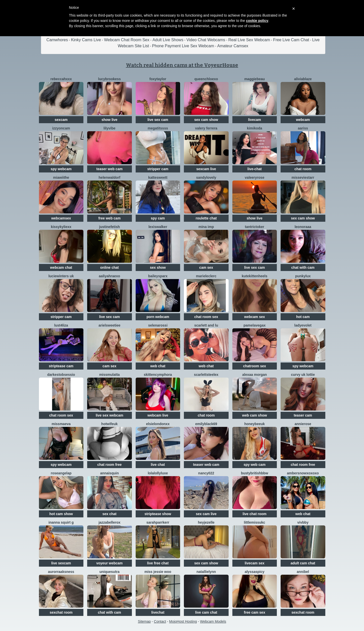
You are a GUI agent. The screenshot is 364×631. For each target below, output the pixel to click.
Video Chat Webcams (206, 40)
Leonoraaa (303, 227)
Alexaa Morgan (254, 375)
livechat (158, 612)
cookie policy (257, 21)
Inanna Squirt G (61, 522)
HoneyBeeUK (254, 424)
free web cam (109, 218)
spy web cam (255, 465)
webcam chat (61, 267)
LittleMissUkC (255, 522)
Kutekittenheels (254, 276)
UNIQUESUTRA (110, 572)
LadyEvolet (303, 325)
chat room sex (206, 317)
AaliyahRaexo (109, 276)
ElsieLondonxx (158, 424)
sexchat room (61, 612)
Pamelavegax (254, 325)
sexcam (61, 120)
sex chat (110, 514)
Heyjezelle (206, 522)
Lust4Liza (61, 325)
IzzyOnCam (61, 128)
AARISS (303, 128)
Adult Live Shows (168, 40)
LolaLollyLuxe (158, 473)
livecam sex (255, 563)
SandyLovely (206, 177)
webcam (303, 120)
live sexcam (61, 563)
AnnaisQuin (110, 473)
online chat (110, 267)
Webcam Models (213, 621)
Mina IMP (206, 227)
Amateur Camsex (233, 46)
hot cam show (61, 514)
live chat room (255, 514)
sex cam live (206, 514)
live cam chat (206, 612)
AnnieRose (303, 424)
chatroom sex (255, 366)
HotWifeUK (109, 424)
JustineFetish (110, 227)
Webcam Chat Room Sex (127, 40)
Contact (160, 621)
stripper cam (158, 169)
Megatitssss (158, 128)
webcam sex (255, 317)
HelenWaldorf (110, 177)
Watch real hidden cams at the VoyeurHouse (182, 65)
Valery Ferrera (206, 128)
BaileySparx (158, 276)
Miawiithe (61, 177)
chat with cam (303, 267)
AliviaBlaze (303, 79)
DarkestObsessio (61, 375)
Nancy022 (206, 473)
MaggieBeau (254, 79)
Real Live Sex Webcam (249, 40)
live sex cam (158, 120)
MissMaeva (61, 424)
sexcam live (206, 169)
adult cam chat (303, 563)
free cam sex (255, 612)
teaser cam (303, 415)
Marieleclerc (206, 276)
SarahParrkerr (158, 522)
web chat (158, 366)
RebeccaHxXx (61, 79)
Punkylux (303, 276)
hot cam (303, 317)
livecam (255, 120)
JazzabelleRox (109, 522)
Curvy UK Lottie (303, 375)
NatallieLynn (206, 572)
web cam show (255, 415)
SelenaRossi (158, 325)
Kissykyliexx (61, 227)
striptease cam (61, 366)
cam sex (206, 267)
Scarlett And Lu (206, 325)
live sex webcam (110, 415)
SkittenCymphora (158, 375)
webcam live (158, 415)
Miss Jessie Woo (158, 572)
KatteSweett (158, 177)
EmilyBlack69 (206, 424)
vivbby (303, 522)
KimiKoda (255, 128)
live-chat (255, 169)
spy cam (158, 218)
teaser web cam (110, 169)
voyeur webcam (109, 563)
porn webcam (158, 317)
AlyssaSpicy (255, 572)
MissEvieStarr (303, 177)
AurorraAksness (61, 572)
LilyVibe (109, 128)
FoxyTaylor (158, 79)
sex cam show (206, 120)
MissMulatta (110, 375)
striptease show (158, 514)
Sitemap (144, 621)
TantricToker (255, 227)
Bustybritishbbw (254, 473)
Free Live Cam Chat (291, 40)
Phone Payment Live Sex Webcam (183, 46)
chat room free (109, 465)
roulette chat (206, 218)
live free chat (158, 563)
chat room (303, 169)
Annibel (303, 572)
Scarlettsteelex (206, 375)
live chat (158, 465)
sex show (158, 267)
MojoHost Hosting (183, 621)
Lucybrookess (110, 79)
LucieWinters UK (61, 276)
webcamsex (61, 218)
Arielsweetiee (109, 325)
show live (109, 120)
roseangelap (61, 473)
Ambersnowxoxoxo (303, 473)
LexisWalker (158, 227)
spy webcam (61, 169)
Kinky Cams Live (86, 40)
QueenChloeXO (206, 79)
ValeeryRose (254, 177)
